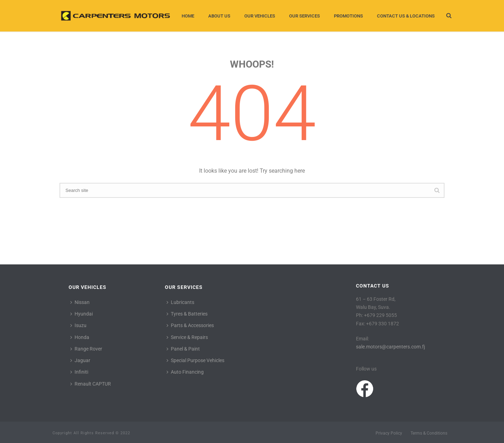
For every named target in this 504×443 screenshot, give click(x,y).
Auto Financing (185, 372)
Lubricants (180, 302)
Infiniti (79, 372)
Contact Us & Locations (406, 16)
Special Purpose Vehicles (195, 360)
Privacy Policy (389, 433)
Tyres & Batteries (187, 314)
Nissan (80, 302)
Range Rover (86, 349)
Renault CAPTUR (91, 384)
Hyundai (82, 314)
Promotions (348, 16)
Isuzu (78, 325)
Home (188, 16)
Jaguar (80, 360)
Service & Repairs (187, 337)
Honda (80, 337)
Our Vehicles (260, 16)
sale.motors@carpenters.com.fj (390, 347)
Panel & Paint (183, 349)
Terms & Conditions (429, 433)
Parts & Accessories (190, 325)
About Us (219, 16)
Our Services (304, 16)
